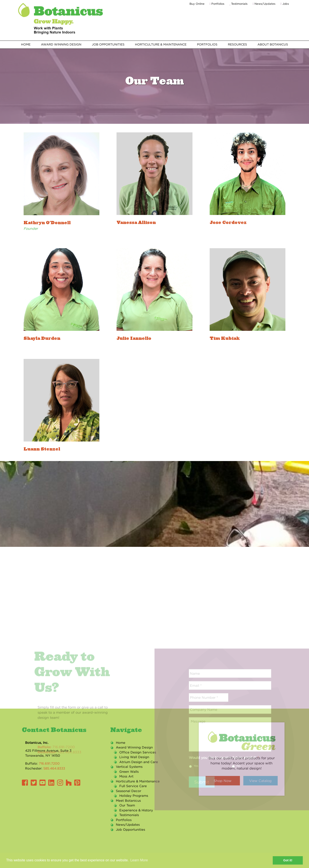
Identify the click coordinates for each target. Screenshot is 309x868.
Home (26, 44)
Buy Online (197, 4)
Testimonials (238, 4)
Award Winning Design (61, 44)
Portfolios (217, 4)
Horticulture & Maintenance (161, 44)
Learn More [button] (139, 860)
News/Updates (264, 4)
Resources (237, 44)
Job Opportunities (108, 44)
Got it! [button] (288, 860)
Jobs (285, 4)
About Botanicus (273, 44)
